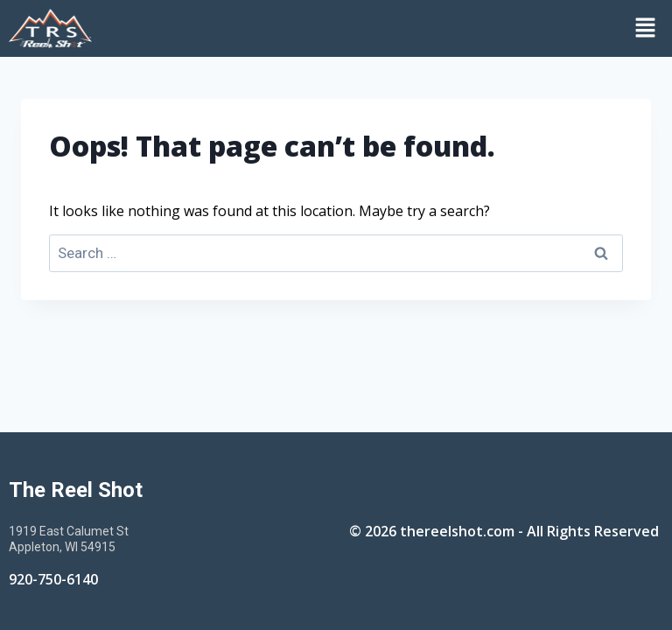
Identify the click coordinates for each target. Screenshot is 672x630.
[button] (386, 28)
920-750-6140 (53, 579)
